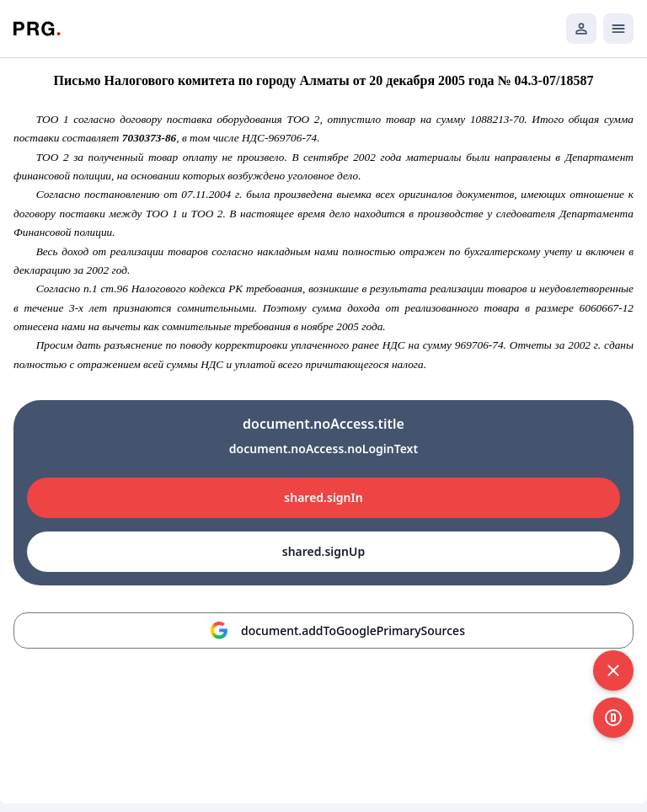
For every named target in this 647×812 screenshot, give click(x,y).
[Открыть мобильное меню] (618, 29)
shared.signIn (323, 497)
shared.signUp (323, 551)
